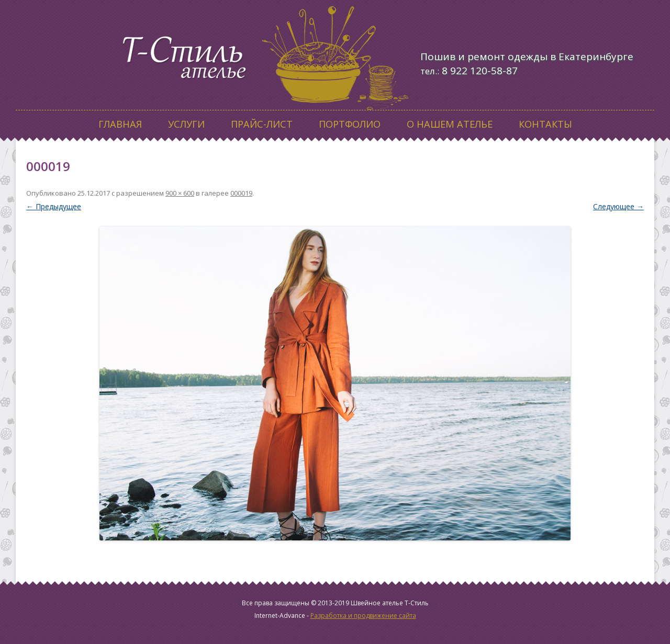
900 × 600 (180, 193)
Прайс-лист (262, 124)
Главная (120, 124)
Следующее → (618, 206)
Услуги (186, 124)
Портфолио (350, 124)
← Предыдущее (54, 206)
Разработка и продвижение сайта (363, 615)
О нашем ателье (450, 124)
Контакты (545, 124)
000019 (241, 193)
